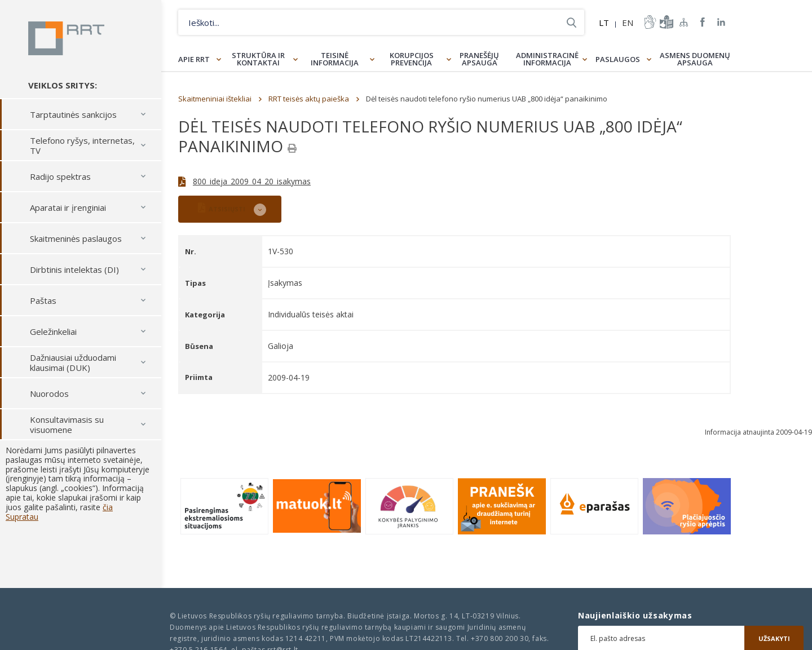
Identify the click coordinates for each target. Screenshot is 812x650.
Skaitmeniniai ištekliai (215, 99)
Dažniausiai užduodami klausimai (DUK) (73, 362)
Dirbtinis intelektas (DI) (74, 269)
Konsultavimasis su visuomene (67, 425)
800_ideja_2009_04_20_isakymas (252, 181)
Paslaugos (618, 59)
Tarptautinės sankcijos (73, 114)
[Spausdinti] (292, 148)
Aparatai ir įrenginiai (68, 207)
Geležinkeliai (53, 331)
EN (628, 23)
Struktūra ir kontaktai (258, 59)
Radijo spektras (60, 176)
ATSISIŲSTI (222, 208)
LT (604, 23)
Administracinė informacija (547, 59)
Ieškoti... (572, 22)
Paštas (43, 300)
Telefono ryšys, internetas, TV (82, 145)
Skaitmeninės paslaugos (76, 238)
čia (108, 507)
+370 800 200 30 (500, 638)
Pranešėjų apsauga (479, 59)
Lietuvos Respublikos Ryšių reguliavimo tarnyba (66, 38)
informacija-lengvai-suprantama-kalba (665, 22)
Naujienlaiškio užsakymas (635, 616)
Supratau (22, 517)
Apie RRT (194, 59)
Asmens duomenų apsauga (695, 59)
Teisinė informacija (335, 59)
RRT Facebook (703, 22)
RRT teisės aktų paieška (309, 99)
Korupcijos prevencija (412, 59)
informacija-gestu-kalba (649, 22)
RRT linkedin (721, 22)
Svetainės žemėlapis (684, 22)
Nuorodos (49, 393)
